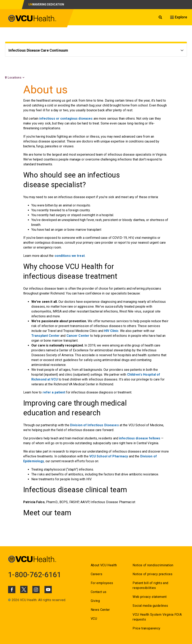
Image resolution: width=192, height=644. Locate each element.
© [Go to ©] (9, 600)
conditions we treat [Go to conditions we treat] (70, 256)
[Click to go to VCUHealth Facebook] (12, 590)
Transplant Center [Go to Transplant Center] (45, 336)
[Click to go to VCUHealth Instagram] (36, 590)
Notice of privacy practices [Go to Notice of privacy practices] (152, 574)
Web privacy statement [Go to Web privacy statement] (150, 597)
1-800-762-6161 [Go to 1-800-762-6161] (35, 575)
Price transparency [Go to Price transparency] (146, 628)
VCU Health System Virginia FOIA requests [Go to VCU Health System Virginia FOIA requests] (157, 617)
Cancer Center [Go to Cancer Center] (78, 336)
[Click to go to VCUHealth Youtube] (48, 590)
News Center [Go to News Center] (100, 610)
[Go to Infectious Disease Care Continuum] (96, 51)
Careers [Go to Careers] (97, 574)
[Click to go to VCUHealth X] (24, 589)
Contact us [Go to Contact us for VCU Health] (99, 592)
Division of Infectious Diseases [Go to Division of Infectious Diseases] (94, 425)
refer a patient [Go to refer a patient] (54, 392)
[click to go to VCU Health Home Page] (32, 19)
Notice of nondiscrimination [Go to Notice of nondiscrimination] (153, 565)
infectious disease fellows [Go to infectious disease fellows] (140, 438)
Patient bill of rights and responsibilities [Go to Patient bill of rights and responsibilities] (150, 585)
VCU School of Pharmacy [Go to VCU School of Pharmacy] (109, 456)
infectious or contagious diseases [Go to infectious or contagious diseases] (66, 118)
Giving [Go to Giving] (95, 601)
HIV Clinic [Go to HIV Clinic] (111, 331)
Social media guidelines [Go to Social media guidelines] (150, 606)
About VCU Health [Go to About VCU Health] (104, 565)
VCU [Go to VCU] (94, 619)
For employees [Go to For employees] (102, 583)
